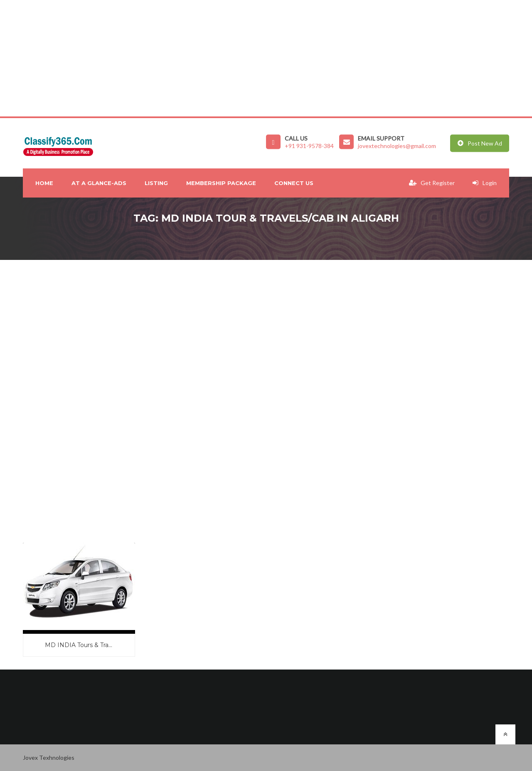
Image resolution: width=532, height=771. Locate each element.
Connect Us (294, 183)
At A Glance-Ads (99, 183)
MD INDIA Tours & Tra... (79, 645)
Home (44, 183)
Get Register (432, 183)
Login (485, 183)
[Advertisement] (249, 58)
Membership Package (221, 183)
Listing (156, 183)
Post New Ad (480, 143)
